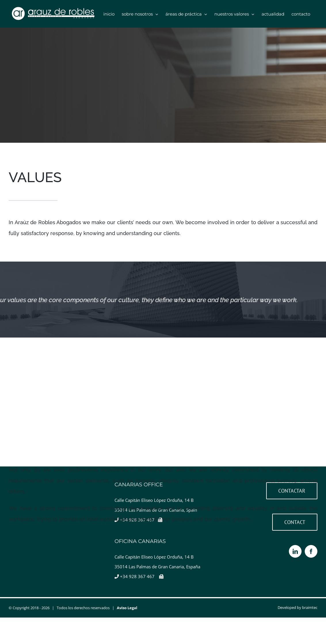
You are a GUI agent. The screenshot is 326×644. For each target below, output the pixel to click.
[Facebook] (311, 551)
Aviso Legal (127, 608)
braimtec (310, 607)
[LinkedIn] (295, 551)
